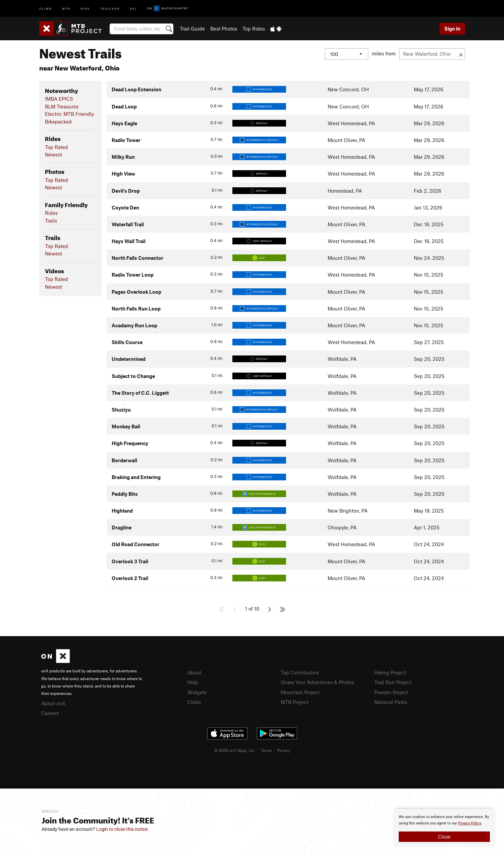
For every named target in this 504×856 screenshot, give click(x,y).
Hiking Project (390, 672)
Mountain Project (300, 692)
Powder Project (391, 692)
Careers (50, 713)
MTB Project (294, 702)
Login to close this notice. (123, 829)
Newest (53, 154)
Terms (266, 750)
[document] (444, 828)
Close (444, 837)
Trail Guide (192, 29)
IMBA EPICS (59, 99)
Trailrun (110, 8)
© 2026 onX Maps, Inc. (235, 750)
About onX (53, 703)
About (194, 672)
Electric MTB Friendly (69, 114)
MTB (66, 8)
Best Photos (224, 29)
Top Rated (57, 147)
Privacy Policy (470, 823)
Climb (46, 8)
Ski (133, 8)
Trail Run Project (393, 682)
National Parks (391, 702)
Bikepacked (58, 122)
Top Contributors (300, 672)
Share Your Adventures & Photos (317, 682)
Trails (51, 221)
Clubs (194, 702)
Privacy (284, 750)
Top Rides (254, 29)
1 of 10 (252, 609)
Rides (51, 213)
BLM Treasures (62, 106)
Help (193, 682)
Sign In (452, 29)
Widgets (197, 692)
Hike (85, 8)
